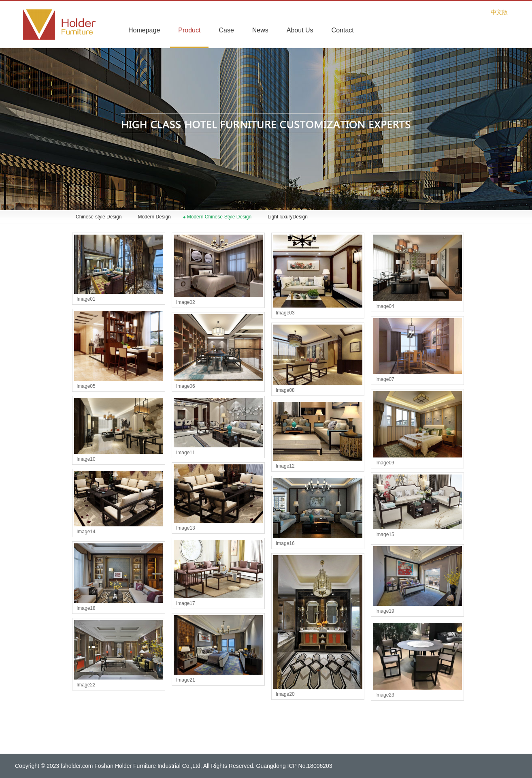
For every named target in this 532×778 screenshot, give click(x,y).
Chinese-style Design (99, 217)
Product (189, 30)
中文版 (499, 12)
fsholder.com (77, 766)
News (260, 30)
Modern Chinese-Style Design (219, 217)
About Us (300, 30)
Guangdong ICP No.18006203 (294, 766)
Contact (343, 30)
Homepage (144, 30)
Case (226, 30)
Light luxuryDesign (288, 217)
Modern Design (154, 217)
